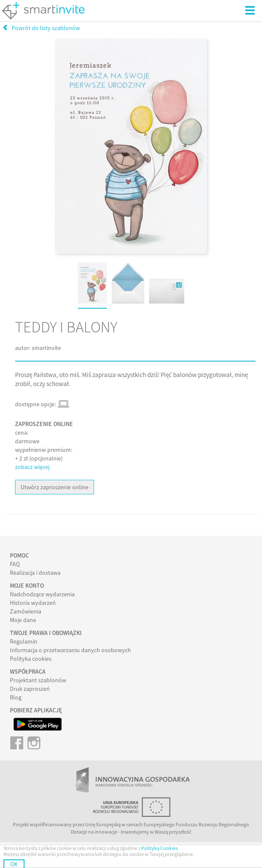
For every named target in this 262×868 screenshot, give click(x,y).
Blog (16, 697)
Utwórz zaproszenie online (55, 487)
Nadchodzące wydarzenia (42, 594)
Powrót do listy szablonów (41, 28)
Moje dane (23, 620)
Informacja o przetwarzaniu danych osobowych (70, 650)
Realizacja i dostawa (35, 573)
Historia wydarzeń (33, 603)
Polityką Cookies (160, 848)
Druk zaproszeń (30, 689)
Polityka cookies (31, 659)
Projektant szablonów (38, 680)
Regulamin (24, 641)
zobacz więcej (32, 467)
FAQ (15, 564)
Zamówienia (26, 611)
